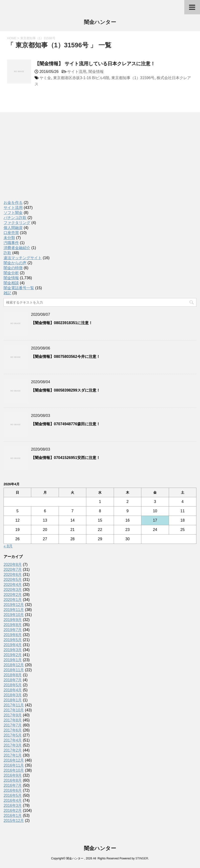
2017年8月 (13, 720)
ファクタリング (17, 223)
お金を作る (13, 203)
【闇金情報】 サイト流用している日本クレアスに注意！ (95, 64)
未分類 (9, 238)
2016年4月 (13, 800)
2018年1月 (13, 700)
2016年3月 (13, 805)
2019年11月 (14, 610)
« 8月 (8, 546)
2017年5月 (13, 735)
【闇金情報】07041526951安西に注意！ (66, 458)
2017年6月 (13, 730)
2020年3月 (13, 590)
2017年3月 (13, 745)
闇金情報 (96, 72)
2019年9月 (13, 620)
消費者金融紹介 (17, 248)
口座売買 (11, 233)
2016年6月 (13, 790)
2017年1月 (13, 755)
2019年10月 (14, 615)
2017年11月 (14, 705)
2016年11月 (14, 765)
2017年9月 (13, 715)
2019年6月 (13, 635)
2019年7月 (13, 630)
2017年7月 (13, 725)
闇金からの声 (15, 263)
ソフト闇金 (13, 213)
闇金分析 (11, 273)
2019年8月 (13, 625)
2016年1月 (13, 816)
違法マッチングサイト (23, 258)
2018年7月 (13, 680)
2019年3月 (13, 650)
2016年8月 (13, 780)
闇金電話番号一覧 (19, 288)
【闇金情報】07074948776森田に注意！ (66, 424)
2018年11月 (14, 670)
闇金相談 (11, 283)
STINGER (142, 858)
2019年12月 (14, 605)
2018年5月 (13, 685)
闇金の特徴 (13, 268)
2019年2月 (13, 655)
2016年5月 (13, 795)
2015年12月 (14, 821)
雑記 (7, 293)
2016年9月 (13, 775)
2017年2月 (13, 750)
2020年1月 (13, 600)
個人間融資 (13, 228)
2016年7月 (13, 785)
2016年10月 (14, 770)
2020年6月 (13, 575)
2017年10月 (14, 710)
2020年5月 (13, 580)
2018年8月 (13, 675)
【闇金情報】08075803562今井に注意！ (66, 357)
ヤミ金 (45, 78)
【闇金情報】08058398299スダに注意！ (66, 390)
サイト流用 (77, 72)
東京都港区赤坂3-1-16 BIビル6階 (81, 78)
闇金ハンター (100, 23)
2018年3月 (13, 695)
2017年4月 (13, 740)
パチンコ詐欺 (15, 218)
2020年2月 (13, 595)
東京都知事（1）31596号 (133, 78)
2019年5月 (13, 640)
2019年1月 (13, 660)
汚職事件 (11, 243)
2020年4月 (13, 585)
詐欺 (7, 253)
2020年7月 (13, 570)
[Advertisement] (39, 161)
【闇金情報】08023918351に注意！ (62, 323)
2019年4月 (13, 645)
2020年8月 (13, 565)
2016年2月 (13, 811)
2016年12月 (14, 760)
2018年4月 (13, 690)
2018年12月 (14, 665)
